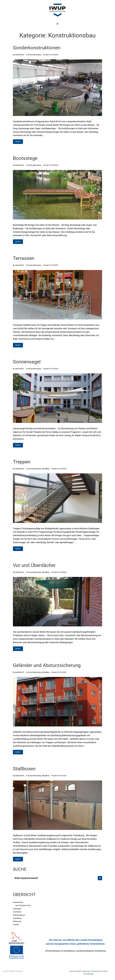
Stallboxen (24, 769)
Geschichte (17, 912)
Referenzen (17, 921)
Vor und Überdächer (34, 565)
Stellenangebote (19, 915)
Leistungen (17, 909)
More (18, 142)
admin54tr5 (20, 55)
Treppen (22, 462)
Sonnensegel (27, 362)
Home (72, 971)
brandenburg (100, 951)
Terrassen (24, 258)
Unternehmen (18, 902)
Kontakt (16, 925)
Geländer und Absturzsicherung (47, 665)
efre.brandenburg (53, 951)
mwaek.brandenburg (85, 951)
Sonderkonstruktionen (37, 48)
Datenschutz (96, 971)
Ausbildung (17, 918)
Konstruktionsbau (35, 55)
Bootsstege (25, 158)
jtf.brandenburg (68, 951)
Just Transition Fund (23, 905)
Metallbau (46, 469)
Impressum (86, 971)
